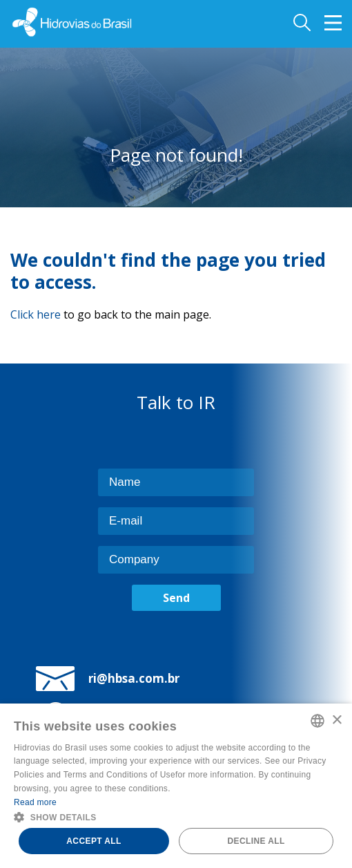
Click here (36, 314)
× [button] (336, 720)
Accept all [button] (94, 841)
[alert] (176, 786)
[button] (176, 816)
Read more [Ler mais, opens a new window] (35, 802)
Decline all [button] (256, 841)
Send (176, 598)
